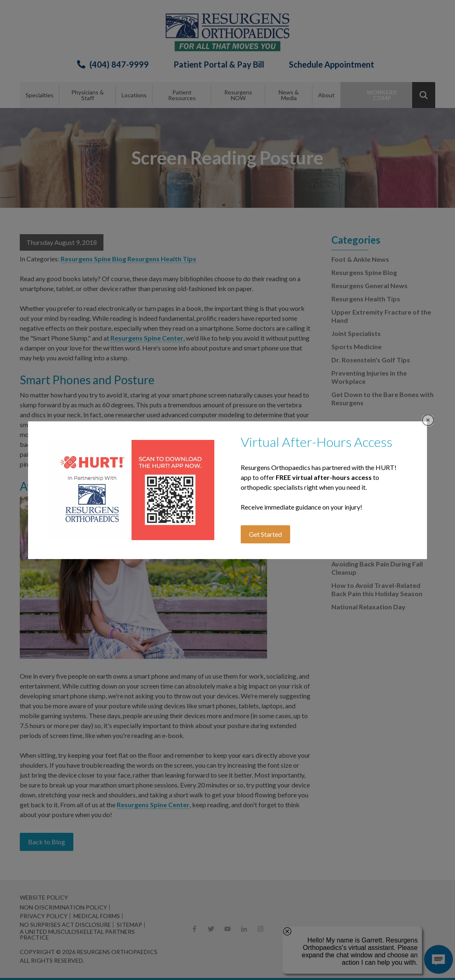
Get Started (265, 534)
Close (428, 420)
